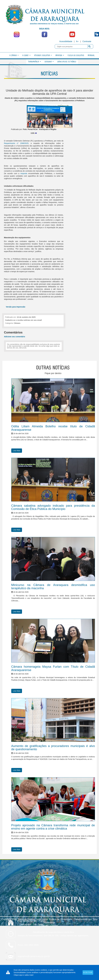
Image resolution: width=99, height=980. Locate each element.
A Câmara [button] (14, 55)
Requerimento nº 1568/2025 (16, 143)
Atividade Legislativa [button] (43, 55)
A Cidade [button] (26, 55)
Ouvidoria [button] (49, 62)
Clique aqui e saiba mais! (24, 975)
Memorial (91, 55)
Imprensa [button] (60, 55)
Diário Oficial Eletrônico (67, 62)
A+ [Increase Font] (77, 41)
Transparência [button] (34, 62)
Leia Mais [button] (17, 451)
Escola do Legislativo (76, 55)
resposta (24, 173)
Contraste (87, 41)
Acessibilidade (66, 41)
